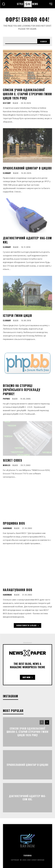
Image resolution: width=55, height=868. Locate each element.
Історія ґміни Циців (17, 316)
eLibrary (7, 173)
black (15, 103)
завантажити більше (27, 625)
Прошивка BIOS (14, 523)
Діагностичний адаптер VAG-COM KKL (27, 240)
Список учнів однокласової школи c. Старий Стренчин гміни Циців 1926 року (27, 94)
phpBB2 (7, 399)
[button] (4, 4)
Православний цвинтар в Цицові (27, 168)
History (7, 103)
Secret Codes (12, 460)
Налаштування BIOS (18, 590)
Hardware (7, 528)
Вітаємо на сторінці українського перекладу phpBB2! (22, 390)
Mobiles (7, 465)
